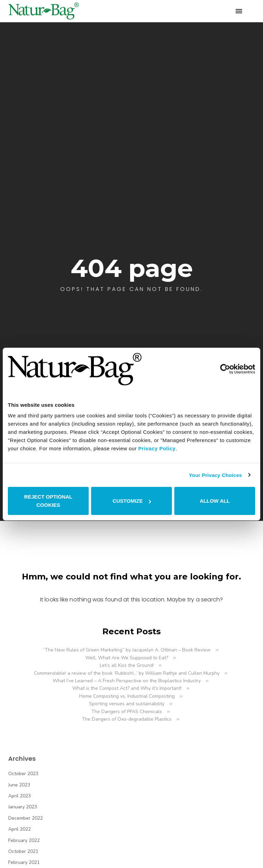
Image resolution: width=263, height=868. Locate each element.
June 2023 (19, 785)
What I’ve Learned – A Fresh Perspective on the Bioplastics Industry (127, 681)
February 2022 (24, 840)
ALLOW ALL (215, 501)
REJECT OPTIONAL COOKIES (48, 501)
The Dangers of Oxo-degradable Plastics (127, 719)
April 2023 (20, 796)
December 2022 (26, 818)
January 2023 (23, 807)
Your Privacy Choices (215, 475)
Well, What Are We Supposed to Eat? (127, 658)
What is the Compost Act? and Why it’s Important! (127, 688)
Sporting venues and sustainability (127, 704)
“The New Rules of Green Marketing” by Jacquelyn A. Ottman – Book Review (127, 650)
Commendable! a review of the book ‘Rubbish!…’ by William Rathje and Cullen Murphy (127, 673)
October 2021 (23, 851)
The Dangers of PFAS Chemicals (127, 712)
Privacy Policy (157, 448)
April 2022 (20, 829)
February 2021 (24, 862)
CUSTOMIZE (132, 501)
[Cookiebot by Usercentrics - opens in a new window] (225, 369)
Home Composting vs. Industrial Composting (127, 696)
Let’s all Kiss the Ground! (127, 665)
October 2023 (23, 774)
